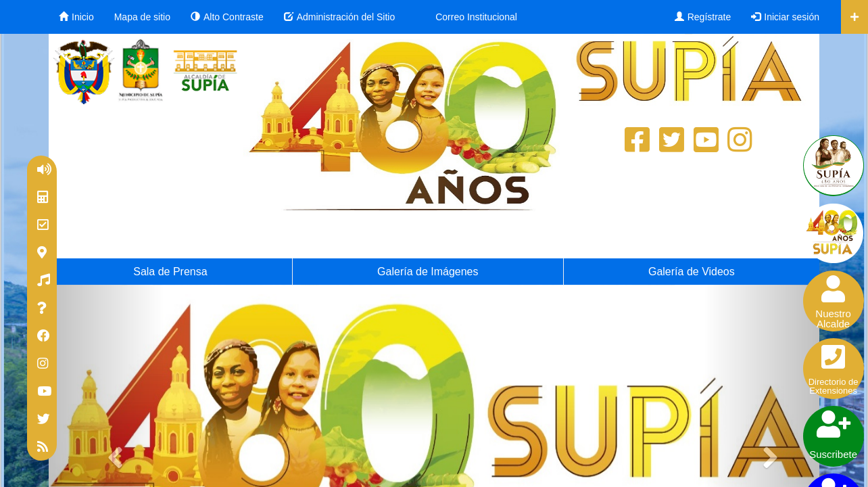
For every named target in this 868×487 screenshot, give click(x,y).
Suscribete (834, 433)
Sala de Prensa (170, 272)
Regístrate (703, 17)
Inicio (76, 17)
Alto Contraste (227, 17)
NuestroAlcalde (834, 300)
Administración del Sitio (340, 17)
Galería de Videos (692, 272)
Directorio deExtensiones (834, 367)
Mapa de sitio (142, 17)
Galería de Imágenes (428, 272)
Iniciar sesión (785, 17)
